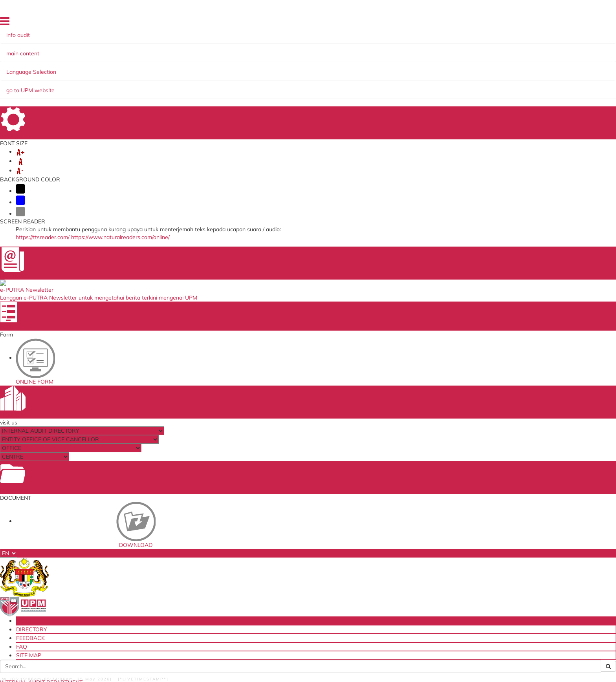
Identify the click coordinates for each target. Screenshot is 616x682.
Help (174, 663)
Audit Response (173, 611)
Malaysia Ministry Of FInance (399, 545)
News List (387, 105)
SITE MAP (559, 23)
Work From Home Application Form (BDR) (301, 600)
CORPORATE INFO (112, 68)
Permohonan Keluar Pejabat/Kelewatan (307, 576)
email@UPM (168, 577)
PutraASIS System (176, 545)
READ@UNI (277, 68)
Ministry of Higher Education (399, 582)
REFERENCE (161, 68)
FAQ (538, 23)
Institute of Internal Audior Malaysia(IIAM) (396, 593)
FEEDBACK (516, 23)
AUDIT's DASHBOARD (330, 68)
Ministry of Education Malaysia (401, 561)
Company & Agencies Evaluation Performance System (298, 553)
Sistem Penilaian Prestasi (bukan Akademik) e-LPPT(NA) (192, 588)
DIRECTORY (486, 23)
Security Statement (208, 663)
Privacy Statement (66, 663)
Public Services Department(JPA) (403, 554)
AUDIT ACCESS (437, 68)
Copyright (105, 663)
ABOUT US (64, 68)
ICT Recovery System (179, 561)
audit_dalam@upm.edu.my (467, 314)
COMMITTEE (202, 68)
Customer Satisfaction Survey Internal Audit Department (199, 622)
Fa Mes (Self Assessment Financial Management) (194, 601)
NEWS (63, 91)
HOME (460, 23)
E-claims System (173, 554)
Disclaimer (150, 663)
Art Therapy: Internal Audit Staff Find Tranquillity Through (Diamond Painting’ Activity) (520, 186)
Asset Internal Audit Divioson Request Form (304, 540)
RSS (127, 663)
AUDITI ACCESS (388, 68)
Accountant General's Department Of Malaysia (410, 572)
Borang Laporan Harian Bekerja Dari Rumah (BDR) (303, 587)
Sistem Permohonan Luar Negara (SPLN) (202, 569)
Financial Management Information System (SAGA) (301, 566)
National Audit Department (398, 538)
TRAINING (241, 68)
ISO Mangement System (182, 538)
